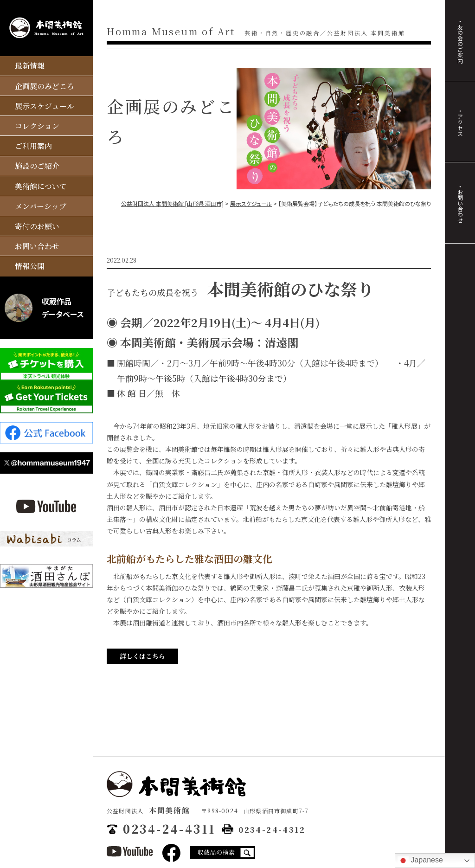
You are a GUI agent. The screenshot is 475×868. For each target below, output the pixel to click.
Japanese (420, 861)
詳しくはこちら (142, 656)
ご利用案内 (33, 146)
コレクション (37, 126)
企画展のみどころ (45, 86)
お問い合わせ (37, 246)
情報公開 (30, 266)
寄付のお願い (37, 226)
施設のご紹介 (37, 166)
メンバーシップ (41, 206)
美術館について (41, 186)
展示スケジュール (45, 106)
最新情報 (30, 66)
